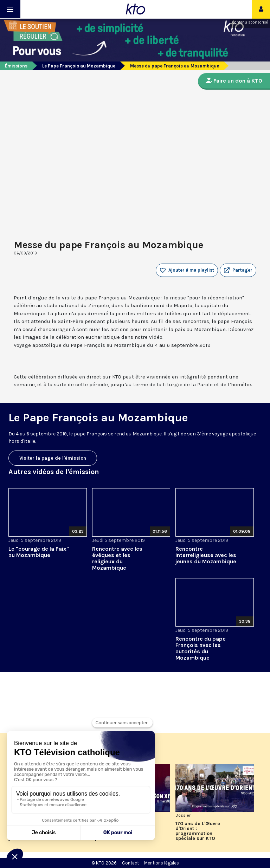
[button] (238, 270)
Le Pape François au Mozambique (79, 66)
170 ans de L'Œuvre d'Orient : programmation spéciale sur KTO (198, 831)
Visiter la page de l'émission (53, 458)
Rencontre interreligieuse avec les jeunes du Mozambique (206, 555)
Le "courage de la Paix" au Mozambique (39, 552)
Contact (130, 863)
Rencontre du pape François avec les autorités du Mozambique (201, 648)
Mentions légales (162, 863)
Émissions (16, 66)
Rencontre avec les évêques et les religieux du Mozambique (117, 558)
